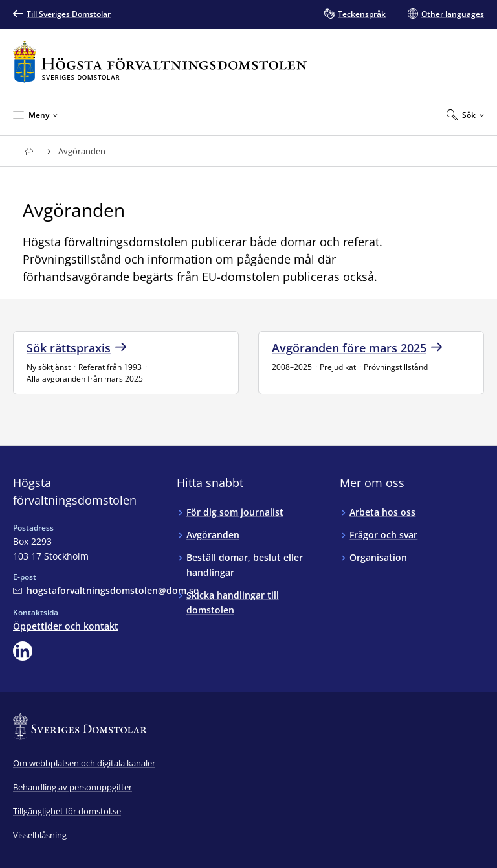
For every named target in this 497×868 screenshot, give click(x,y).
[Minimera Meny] (35, 115)
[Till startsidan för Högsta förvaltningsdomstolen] (160, 62)
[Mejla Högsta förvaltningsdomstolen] (106, 590)
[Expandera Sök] (465, 115)
